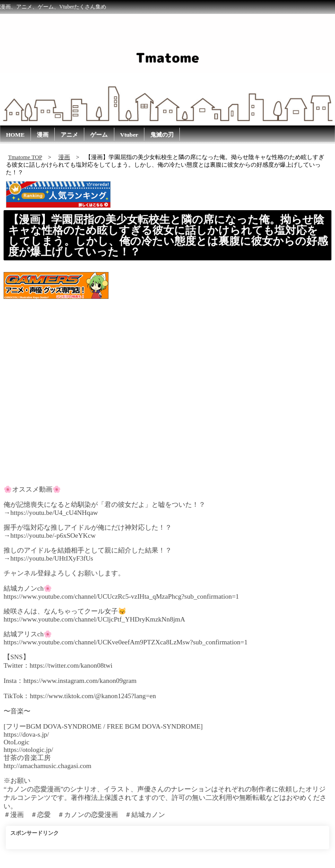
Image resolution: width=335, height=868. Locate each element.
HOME (15, 135)
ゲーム (99, 135)
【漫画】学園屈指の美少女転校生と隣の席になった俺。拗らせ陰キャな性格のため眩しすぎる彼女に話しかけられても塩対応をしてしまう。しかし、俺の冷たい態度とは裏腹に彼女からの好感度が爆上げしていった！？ (168, 236)
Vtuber (129, 135)
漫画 (43, 135)
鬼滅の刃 (162, 135)
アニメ (69, 135)
